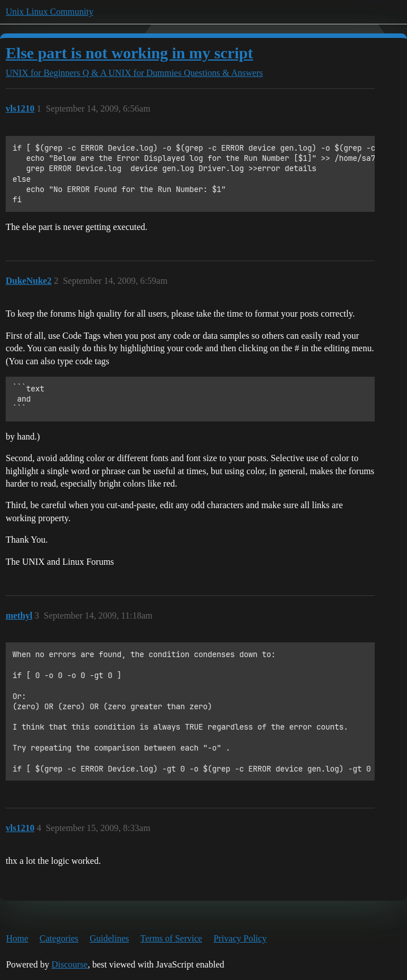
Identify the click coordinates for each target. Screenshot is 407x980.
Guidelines (109, 938)
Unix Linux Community (50, 12)
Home (17, 938)
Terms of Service (171, 938)
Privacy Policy (240, 938)
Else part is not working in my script (129, 53)
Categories (59, 938)
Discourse (70, 964)
